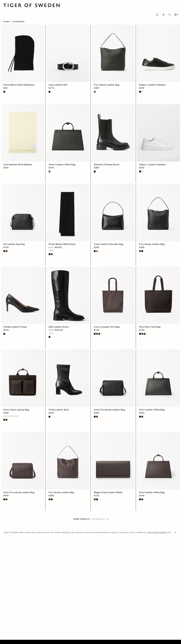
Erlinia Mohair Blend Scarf (62, 244)
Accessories (19, 21)
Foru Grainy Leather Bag (107, 85)
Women (7, 21)
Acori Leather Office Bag (152, 410)
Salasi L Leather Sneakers (153, 85)
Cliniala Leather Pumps (15, 327)
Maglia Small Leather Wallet (108, 492)
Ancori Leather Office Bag (62, 164)
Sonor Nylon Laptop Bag (16, 410)
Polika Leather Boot (59, 410)
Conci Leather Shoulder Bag (109, 244)
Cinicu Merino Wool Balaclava (19, 85)
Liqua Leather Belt (58, 85)
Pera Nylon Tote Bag (150, 327)
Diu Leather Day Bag (14, 244)
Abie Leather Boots (59, 327)
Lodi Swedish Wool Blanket (18, 164)
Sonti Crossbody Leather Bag (109, 410)
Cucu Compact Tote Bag (107, 327)
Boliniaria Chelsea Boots (107, 164)
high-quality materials (157, 532)
